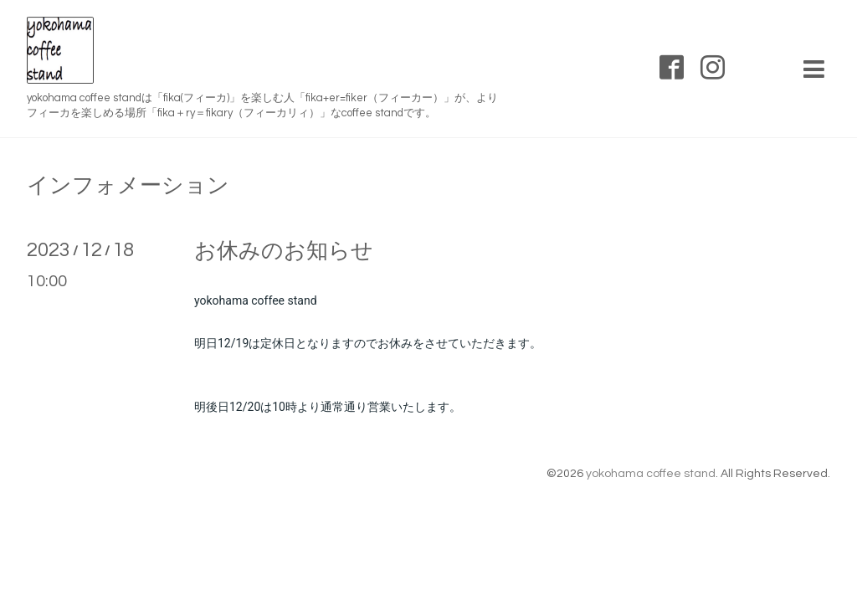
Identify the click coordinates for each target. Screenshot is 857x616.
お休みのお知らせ (284, 251)
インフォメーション (128, 186)
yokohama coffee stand (651, 474)
